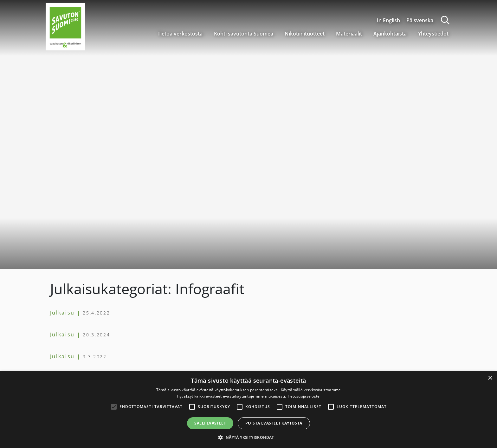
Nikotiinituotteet (305, 34)
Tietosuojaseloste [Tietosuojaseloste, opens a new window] (303, 396)
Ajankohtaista (390, 34)
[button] (248, 437)
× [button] (490, 378)
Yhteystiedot (433, 34)
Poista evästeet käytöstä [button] (274, 423)
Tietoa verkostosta (180, 34)
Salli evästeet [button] (210, 423)
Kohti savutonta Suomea (244, 34)
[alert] (248, 410)
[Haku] (445, 20)
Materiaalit (349, 34)
